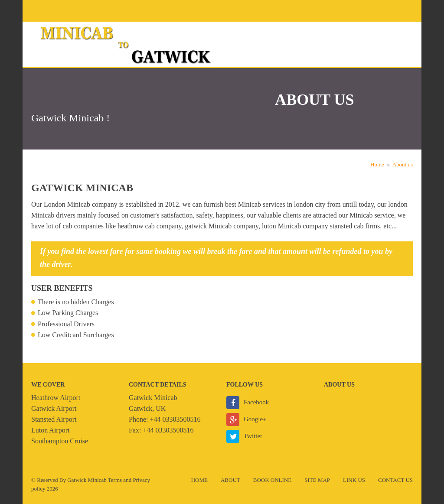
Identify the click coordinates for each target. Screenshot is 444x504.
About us (403, 164)
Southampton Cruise (60, 441)
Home (377, 164)
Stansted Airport (54, 419)
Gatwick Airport (54, 408)
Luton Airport (50, 430)
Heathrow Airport (56, 398)
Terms (115, 480)
